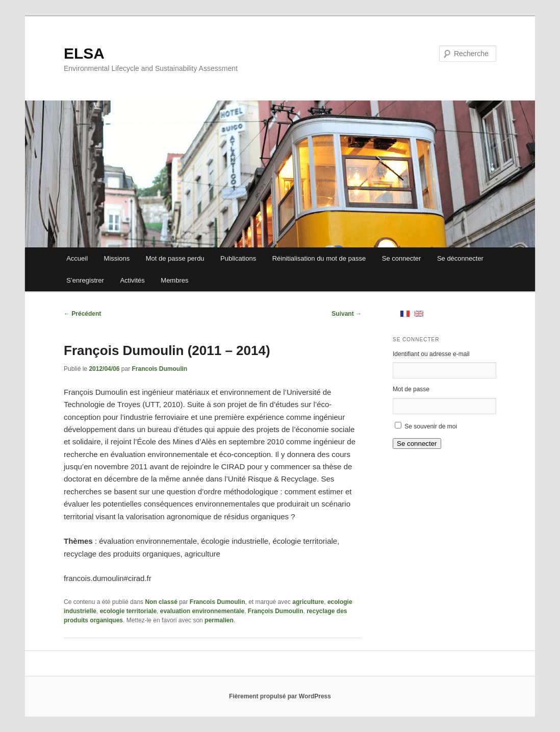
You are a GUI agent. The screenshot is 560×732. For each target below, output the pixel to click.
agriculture (308, 602)
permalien (219, 620)
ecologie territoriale (128, 611)
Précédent (82, 314)
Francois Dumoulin (159, 369)
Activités (132, 280)
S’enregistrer (85, 280)
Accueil (77, 258)
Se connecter (402, 258)
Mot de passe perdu (175, 258)
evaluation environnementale (202, 611)
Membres (174, 280)
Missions (117, 258)
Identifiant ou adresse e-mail (431, 354)
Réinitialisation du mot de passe (319, 258)
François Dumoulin (276, 611)
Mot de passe (411, 389)
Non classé (161, 602)
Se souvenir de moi (431, 426)
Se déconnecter (460, 258)
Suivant (347, 314)
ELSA (84, 53)
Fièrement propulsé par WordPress (280, 696)
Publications (238, 258)
